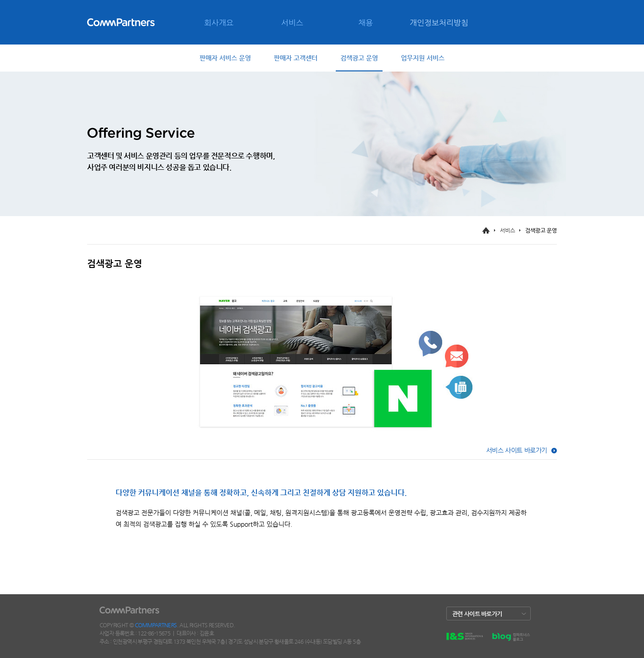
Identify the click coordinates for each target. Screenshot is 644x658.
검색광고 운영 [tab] (359, 58)
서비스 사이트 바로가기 (517, 450)
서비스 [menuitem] (292, 22)
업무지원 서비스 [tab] (423, 58)
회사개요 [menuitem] (219, 22)
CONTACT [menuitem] (122, 67)
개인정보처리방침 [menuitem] (439, 22)
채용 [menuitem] (366, 22)
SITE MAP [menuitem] (156, 67)
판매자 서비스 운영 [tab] (225, 58)
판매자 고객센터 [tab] (296, 58)
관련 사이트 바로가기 (477, 614)
